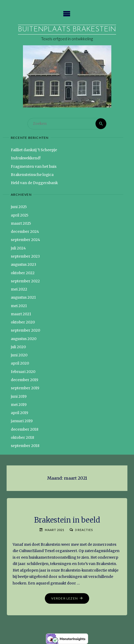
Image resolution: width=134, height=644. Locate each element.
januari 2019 (22, 421)
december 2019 (25, 380)
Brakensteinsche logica (32, 175)
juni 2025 (19, 207)
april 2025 (20, 215)
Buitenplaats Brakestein (67, 30)
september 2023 (25, 256)
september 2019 (25, 388)
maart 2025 (21, 223)
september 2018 (25, 446)
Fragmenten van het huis (34, 167)
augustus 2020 (24, 339)
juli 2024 (18, 248)
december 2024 (25, 232)
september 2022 (25, 281)
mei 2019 (19, 405)
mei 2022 (19, 289)
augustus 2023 (23, 265)
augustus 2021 (23, 298)
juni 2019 (19, 397)
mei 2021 (19, 306)
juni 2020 (19, 355)
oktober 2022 (23, 273)
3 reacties (84, 530)
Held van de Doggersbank (34, 183)
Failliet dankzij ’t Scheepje (34, 150)
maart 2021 (21, 314)
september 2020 (25, 330)
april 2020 (20, 363)
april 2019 (20, 413)
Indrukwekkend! (26, 158)
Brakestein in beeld (67, 520)
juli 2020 (18, 347)
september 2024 (25, 240)
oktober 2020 (23, 322)
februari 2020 (23, 372)
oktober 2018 (22, 438)
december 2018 (25, 429)
